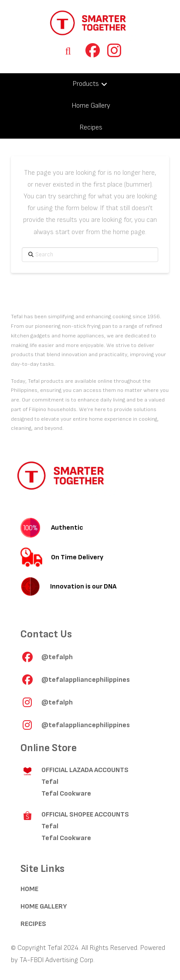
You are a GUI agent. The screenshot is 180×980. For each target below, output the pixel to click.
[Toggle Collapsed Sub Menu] (90, 84)
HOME (29, 889)
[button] (68, 51)
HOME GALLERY (44, 907)
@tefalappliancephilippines (86, 680)
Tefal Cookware (66, 794)
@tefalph (57, 657)
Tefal (50, 782)
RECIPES (33, 924)
